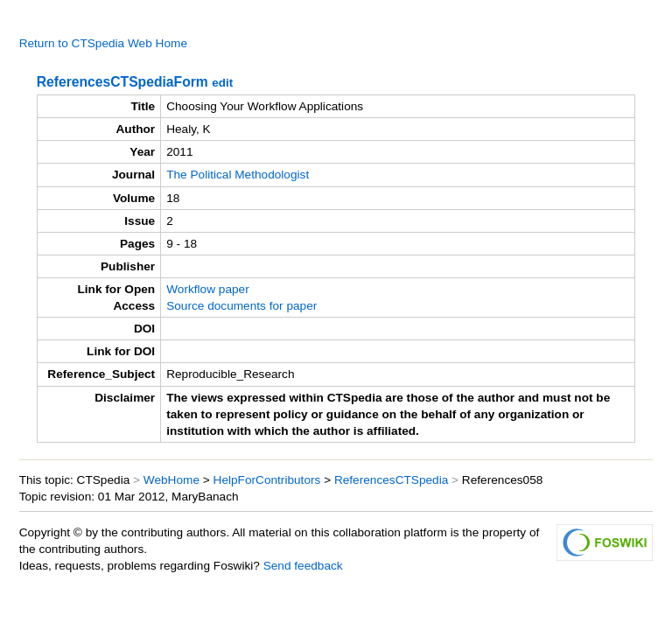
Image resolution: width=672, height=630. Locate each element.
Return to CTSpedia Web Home (103, 43)
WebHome (171, 480)
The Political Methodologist (238, 175)
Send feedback (303, 566)
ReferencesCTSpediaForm (122, 82)
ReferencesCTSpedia (391, 480)
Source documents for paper (241, 306)
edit (222, 83)
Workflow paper (208, 289)
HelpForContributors (267, 480)
